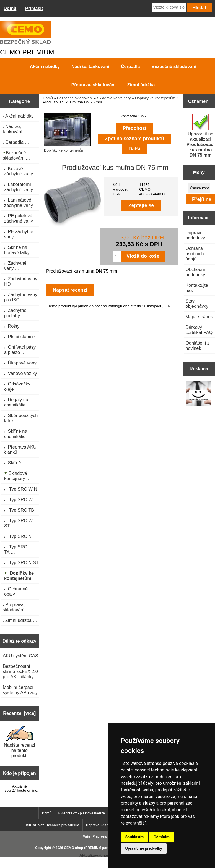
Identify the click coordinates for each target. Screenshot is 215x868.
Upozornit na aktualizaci (201, 135)
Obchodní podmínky (195, 272)
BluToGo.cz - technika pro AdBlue (52, 825)
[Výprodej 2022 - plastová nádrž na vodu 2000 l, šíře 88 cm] (199, 394)
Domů (10, 8)
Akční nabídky (45, 67)
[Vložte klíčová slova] (169, 7)
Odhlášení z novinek (197, 346)
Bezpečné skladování (75, 98)
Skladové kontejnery (114, 98)
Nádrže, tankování (90, 67)
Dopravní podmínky (195, 235)
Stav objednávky (197, 303)
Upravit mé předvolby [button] (144, 848)
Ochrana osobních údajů (195, 254)
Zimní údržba (141, 85)
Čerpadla (130, 67)
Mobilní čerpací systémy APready (20, 690)
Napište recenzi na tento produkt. (19, 742)
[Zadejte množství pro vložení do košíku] (117, 256)
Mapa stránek (199, 317)
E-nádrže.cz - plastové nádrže (82, 813)
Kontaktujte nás (197, 288)
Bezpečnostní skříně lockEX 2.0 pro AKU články (20, 671)
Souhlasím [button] (135, 837)
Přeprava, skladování (94, 85)
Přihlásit (34, 8)
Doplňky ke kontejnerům (155, 98)
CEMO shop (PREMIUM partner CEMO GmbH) (100, 848)
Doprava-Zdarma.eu (102, 825)
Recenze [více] (19, 713)
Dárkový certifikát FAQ (199, 330)
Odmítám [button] (162, 837)
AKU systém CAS (20, 656)
